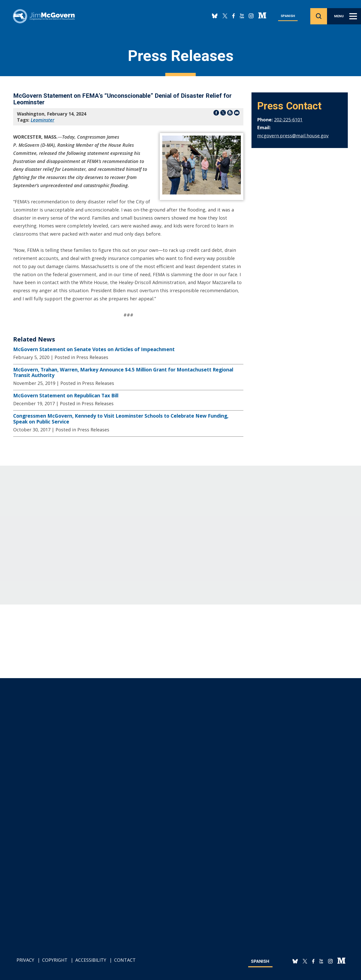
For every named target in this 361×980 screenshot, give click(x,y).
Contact (125, 960)
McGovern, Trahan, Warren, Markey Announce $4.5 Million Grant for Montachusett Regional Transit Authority (123, 373)
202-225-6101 (288, 120)
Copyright (55, 960)
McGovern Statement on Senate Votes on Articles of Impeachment (94, 349)
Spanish (288, 17)
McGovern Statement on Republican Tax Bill (66, 396)
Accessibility (91, 960)
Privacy (25, 960)
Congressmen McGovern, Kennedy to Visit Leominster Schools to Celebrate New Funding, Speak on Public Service (121, 419)
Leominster (42, 120)
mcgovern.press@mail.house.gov (293, 136)
